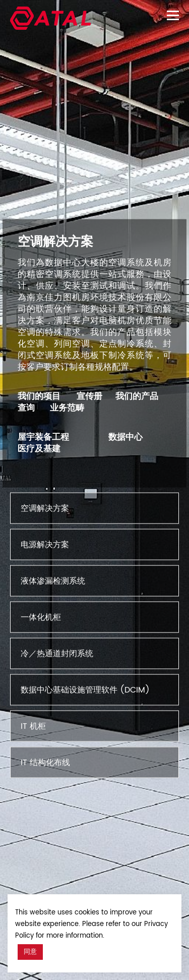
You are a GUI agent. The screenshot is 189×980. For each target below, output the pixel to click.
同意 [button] (30, 952)
